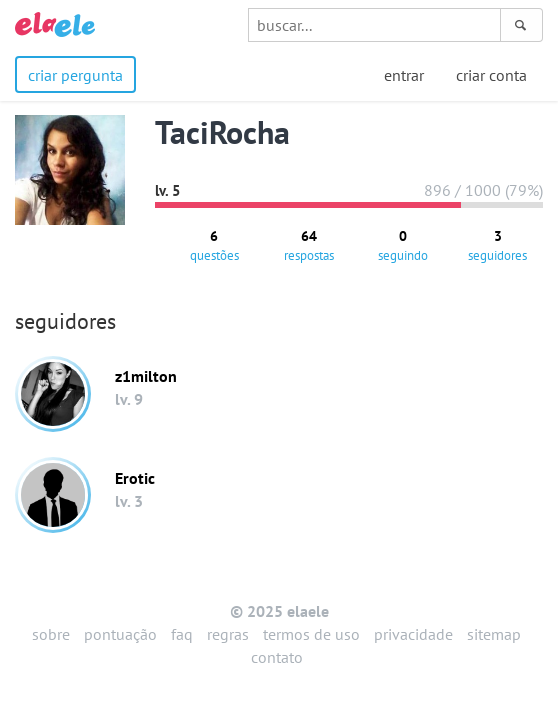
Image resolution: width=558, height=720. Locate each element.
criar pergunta (75, 75)
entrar (404, 75)
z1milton (146, 376)
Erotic (135, 478)
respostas (309, 245)
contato (277, 657)
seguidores (497, 245)
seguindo (403, 245)
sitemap (494, 634)
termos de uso (311, 634)
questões (214, 245)
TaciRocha (222, 132)
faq (182, 634)
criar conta (491, 75)
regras (228, 634)
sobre (51, 634)
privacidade (413, 634)
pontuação (120, 634)
